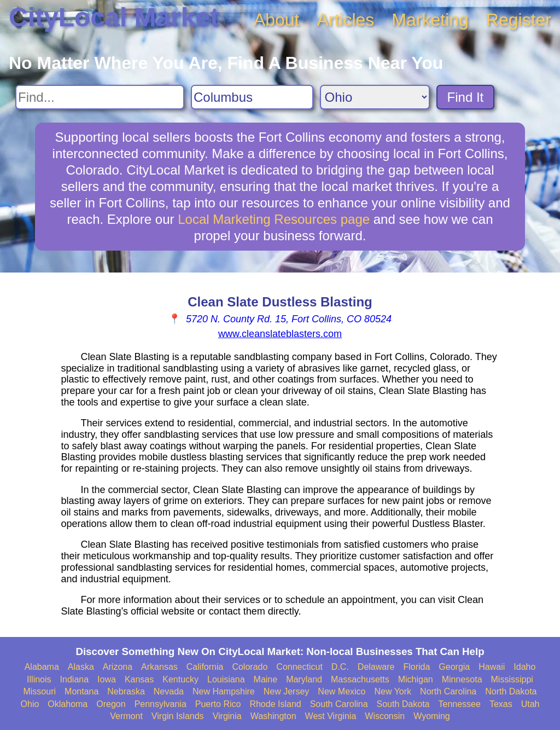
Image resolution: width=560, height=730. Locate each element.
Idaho (524, 667)
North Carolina (448, 691)
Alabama (42, 667)
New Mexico (342, 691)
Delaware (376, 667)
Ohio (30, 704)
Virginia (227, 716)
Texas (501, 704)
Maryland (304, 679)
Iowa (107, 679)
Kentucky (180, 679)
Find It (466, 97)
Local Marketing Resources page (274, 219)
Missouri (39, 691)
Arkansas (159, 667)
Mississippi (512, 679)
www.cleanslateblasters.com (280, 334)
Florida (416, 667)
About (277, 20)
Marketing (430, 20)
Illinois (39, 679)
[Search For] (100, 97)
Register (519, 20)
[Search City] (252, 97)
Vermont (126, 716)
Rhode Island (275, 704)
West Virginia (331, 716)
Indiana (75, 679)
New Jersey (287, 691)
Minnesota (462, 679)
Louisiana (226, 679)
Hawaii (492, 667)
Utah (530, 704)
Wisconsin (385, 716)
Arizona (118, 667)
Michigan (416, 679)
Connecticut (299, 667)
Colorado (250, 667)
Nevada (169, 691)
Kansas (139, 679)
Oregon (111, 704)
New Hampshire (224, 691)
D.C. (340, 667)
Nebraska (126, 691)
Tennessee (459, 704)
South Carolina (339, 704)
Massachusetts (360, 679)
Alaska (81, 667)
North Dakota (511, 691)
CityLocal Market (114, 17)
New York (393, 691)
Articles (345, 20)
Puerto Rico (218, 704)
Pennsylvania (161, 704)
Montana (81, 691)
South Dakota (403, 704)
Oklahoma (68, 704)
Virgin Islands (178, 716)
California (205, 667)
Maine (266, 679)
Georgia (454, 667)
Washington (273, 716)
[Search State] (375, 97)
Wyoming (432, 716)
